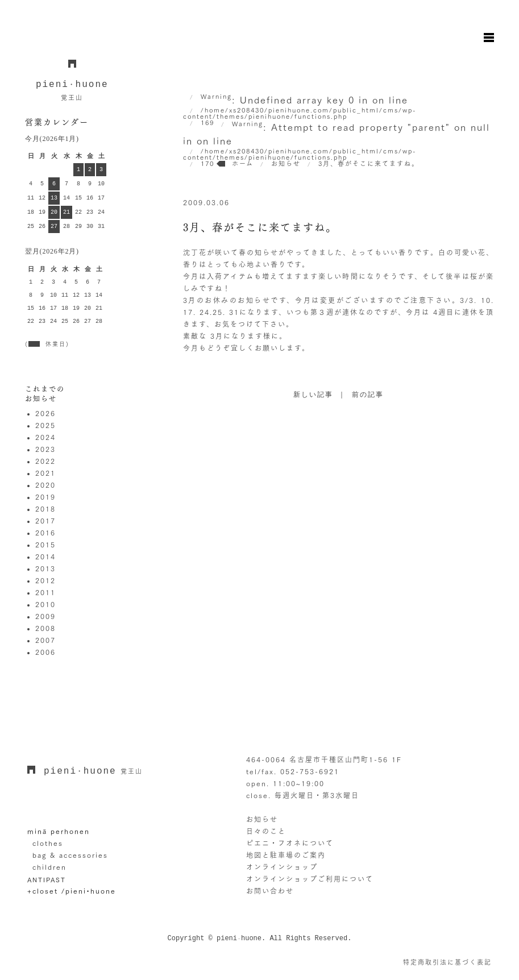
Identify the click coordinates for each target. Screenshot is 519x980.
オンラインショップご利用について (310, 879)
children (49, 867)
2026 (45, 413)
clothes (48, 843)
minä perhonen (59, 831)
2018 (45, 509)
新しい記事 (313, 395)
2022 (45, 461)
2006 (45, 652)
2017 (45, 521)
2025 (45, 425)
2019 (45, 497)
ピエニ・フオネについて (290, 843)
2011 (45, 592)
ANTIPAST (47, 880)
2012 (45, 580)
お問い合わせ (270, 891)
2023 (45, 449)
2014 (45, 557)
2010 (45, 604)
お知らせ (262, 819)
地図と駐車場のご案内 (286, 855)
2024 (45, 437)
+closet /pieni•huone (72, 891)
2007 (45, 640)
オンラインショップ (282, 867)
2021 (45, 473)
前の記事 (368, 395)
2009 (45, 616)
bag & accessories (70, 855)
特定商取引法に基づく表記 (447, 962)
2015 (45, 545)
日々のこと (266, 831)
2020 (45, 485)
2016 (45, 533)
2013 (45, 568)
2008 (45, 628)
